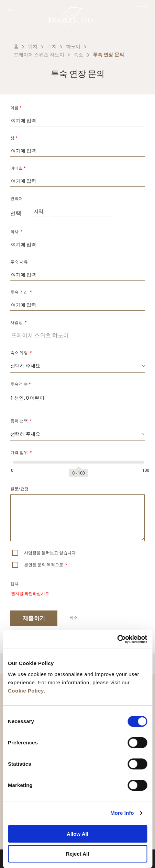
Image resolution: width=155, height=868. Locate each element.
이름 (16, 108)
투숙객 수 (20, 384)
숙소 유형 (21, 353)
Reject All (78, 854)
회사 (16, 232)
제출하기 (34, 618)
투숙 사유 (19, 262)
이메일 (18, 168)
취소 (74, 618)
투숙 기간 (21, 292)
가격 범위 (21, 453)
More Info (122, 813)
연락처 (16, 198)
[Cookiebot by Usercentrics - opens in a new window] (117, 639)
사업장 (18, 322)
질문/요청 (19, 489)
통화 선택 (21, 421)
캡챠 (14, 584)
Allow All (77, 834)
